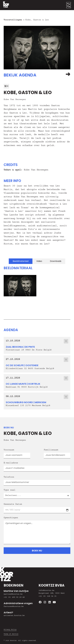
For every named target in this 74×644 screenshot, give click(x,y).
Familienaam (51, 450)
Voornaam (9, 450)
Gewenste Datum (13, 504)
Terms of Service (11, 634)
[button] (70, 5)
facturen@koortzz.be (14, 607)
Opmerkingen (11, 518)
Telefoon (9, 477)
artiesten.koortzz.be (14, 616)
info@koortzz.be (46, 591)
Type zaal (10, 490)
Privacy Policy (10, 630)
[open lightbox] (19, 286)
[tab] (21, 261)
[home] (5, 5)
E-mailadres (11, 463)
